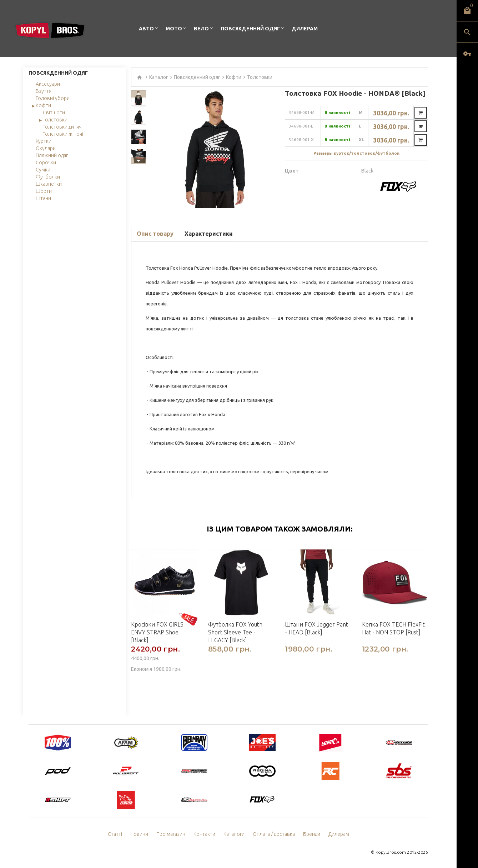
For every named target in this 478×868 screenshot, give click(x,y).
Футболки (48, 177)
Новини (139, 834)
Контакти (204, 834)
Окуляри (46, 148)
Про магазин (171, 834)
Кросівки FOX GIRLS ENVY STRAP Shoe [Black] (157, 632)
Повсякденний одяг (250, 29)
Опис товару (155, 234)
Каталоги (234, 834)
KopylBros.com (391, 852)
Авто (146, 29)
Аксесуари (48, 84)
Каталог (159, 77)
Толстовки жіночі (63, 134)
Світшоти (54, 113)
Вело (201, 29)
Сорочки (46, 163)
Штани (43, 198)
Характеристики (209, 234)
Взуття (44, 91)
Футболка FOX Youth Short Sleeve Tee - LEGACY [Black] (235, 632)
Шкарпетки (49, 184)
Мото (174, 29)
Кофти (43, 105)
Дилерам (305, 29)
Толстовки (55, 120)
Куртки (44, 141)
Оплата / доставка (274, 834)
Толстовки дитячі (63, 127)
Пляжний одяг (52, 155)
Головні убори (53, 98)
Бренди (312, 834)
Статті (115, 834)
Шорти (44, 191)
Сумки (43, 170)
